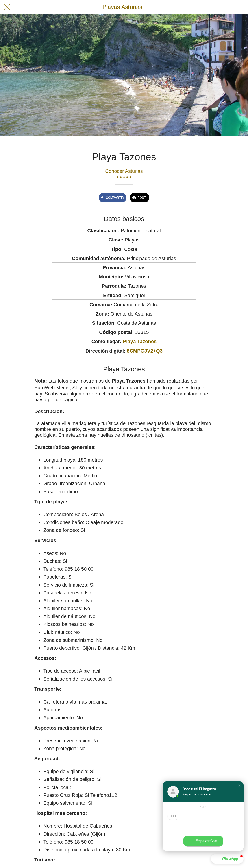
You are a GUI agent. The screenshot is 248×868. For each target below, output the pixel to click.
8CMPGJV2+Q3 (145, 351)
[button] (239, 785)
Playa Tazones (140, 341)
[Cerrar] (7, 7)
